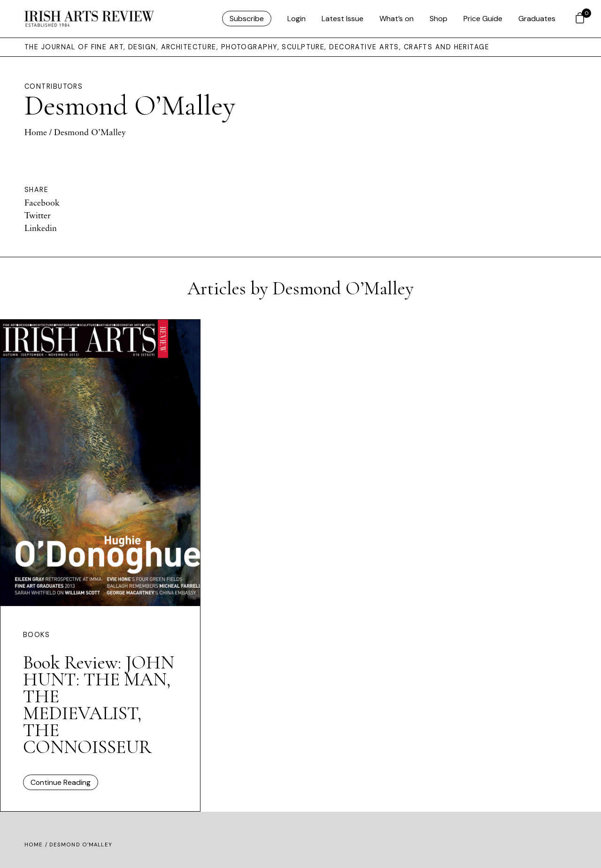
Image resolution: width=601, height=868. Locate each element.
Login (297, 19)
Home (36, 132)
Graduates (537, 19)
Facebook (42, 202)
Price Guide (483, 19)
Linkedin (41, 228)
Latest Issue (343, 19)
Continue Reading (61, 782)
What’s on (397, 19)
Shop (439, 19)
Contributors (54, 86)
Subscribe (247, 19)
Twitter (38, 215)
